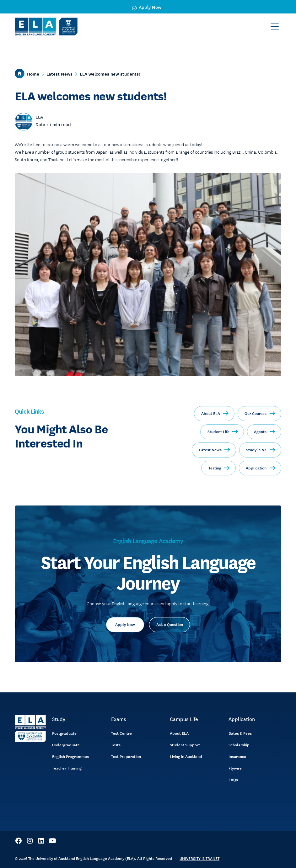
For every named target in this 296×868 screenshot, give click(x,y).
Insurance (237, 756)
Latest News (59, 74)
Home (33, 74)
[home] (46, 27)
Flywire (235, 768)
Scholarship (239, 745)
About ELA (179, 733)
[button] (275, 27)
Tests (116, 745)
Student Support (185, 745)
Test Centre (121, 733)
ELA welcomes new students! (110, 74)
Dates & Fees (240, 733)
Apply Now (125, 624)
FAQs (233, 780)
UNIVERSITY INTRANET (199, 858)
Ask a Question (170, 624)
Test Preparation (126, 756)
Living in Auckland (186, 756)
